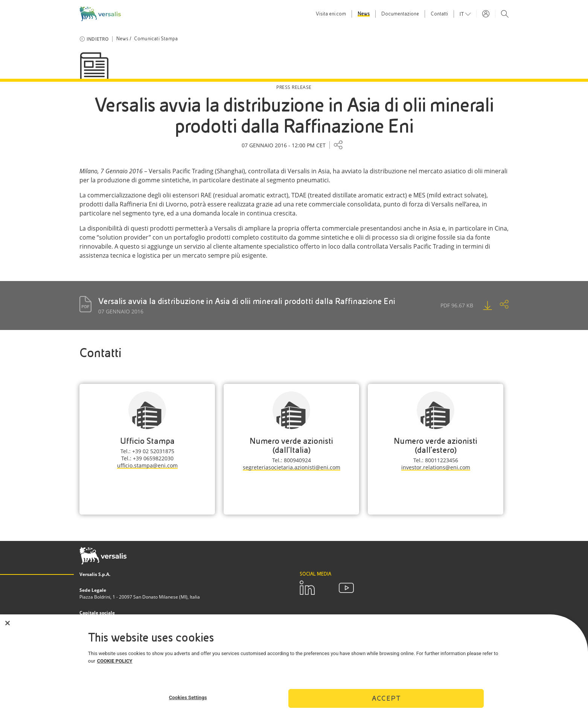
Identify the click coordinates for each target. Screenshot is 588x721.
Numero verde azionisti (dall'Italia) (291, 445)
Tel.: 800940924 (292, 460)
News (364, 14)
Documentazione (400, 14)
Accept (386, 700)
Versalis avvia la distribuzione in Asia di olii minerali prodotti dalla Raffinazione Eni (247, 301)
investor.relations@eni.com (436, 467)
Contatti (439, 14)
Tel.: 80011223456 (436, 460)
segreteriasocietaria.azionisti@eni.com (292, 467)
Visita (331, 14)
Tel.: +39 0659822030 (147, 458)
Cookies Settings (188, 699)
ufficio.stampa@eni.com (147, 465)
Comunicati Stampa (156, 39)
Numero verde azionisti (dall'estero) (436, 445)
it (462, 14)
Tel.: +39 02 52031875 (147, 451)
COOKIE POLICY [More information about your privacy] (115, 663)
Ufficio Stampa (147, 441)
